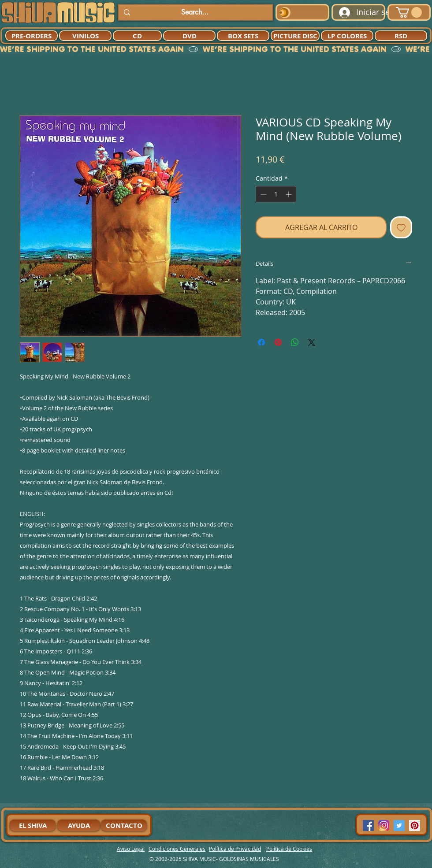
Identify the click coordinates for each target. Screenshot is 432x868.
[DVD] (189, 36)
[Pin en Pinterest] (278, 342)
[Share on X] (312, 342)
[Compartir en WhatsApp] (295, 342)
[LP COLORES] (347, 36)
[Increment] (289, 194)
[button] (409, 12)
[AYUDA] (79, 825)
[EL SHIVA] (33, 825)
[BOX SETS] (243, 36)
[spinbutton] (276, 194)
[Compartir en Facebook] (261, 342)
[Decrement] (263, 194)
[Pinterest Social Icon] (415, 825)
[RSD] (401, 36)
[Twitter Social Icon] (399, 825)
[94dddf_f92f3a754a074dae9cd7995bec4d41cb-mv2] (384, 825)
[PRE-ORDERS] (32, 36)
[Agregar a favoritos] (401, 227)
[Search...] (195, 12)
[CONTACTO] (124, 825)
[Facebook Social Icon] (368, 825)
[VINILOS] (85, 36)
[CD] (137, 36)
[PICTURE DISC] (295, 36)
